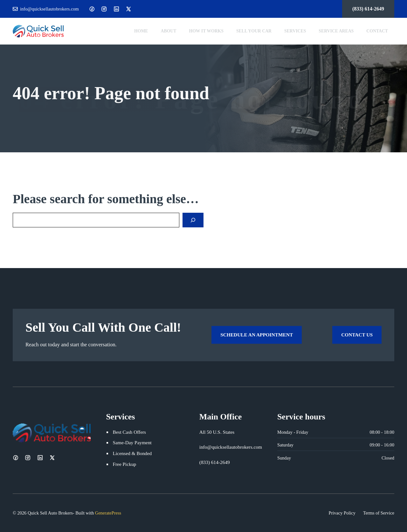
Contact (377, 31)
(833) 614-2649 (368, 9)
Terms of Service (379, 513)
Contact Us (357, 335)
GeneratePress (108, 513)
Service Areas (336, 31)
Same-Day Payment (132, 442)
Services (295, 31)
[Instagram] (104, 9)
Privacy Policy (342, 513)
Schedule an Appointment (257, 335)
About (169, 31)
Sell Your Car (254, 31)
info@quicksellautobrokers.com (49, 9)
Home (141, 31)
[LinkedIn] (116, 9)
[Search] (193, 220)
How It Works (206, 31)
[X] (128, 9)
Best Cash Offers (129, 432)
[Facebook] (92, 9)
